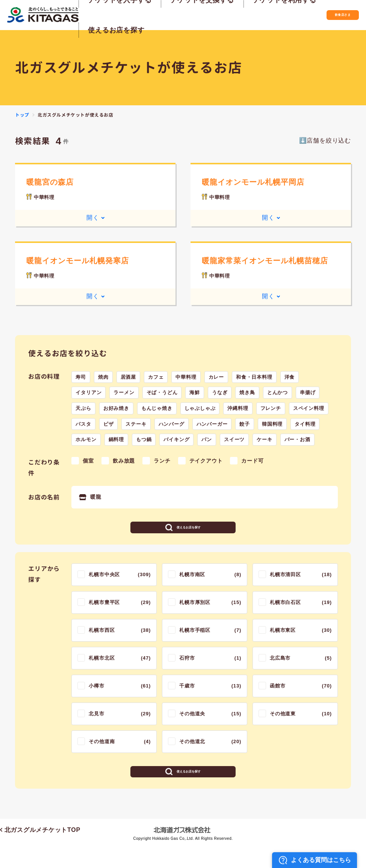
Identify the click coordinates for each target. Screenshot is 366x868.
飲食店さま (327, 15)
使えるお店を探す (189, 533)
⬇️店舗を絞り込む (325, 140)
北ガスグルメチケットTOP (40, 852)
